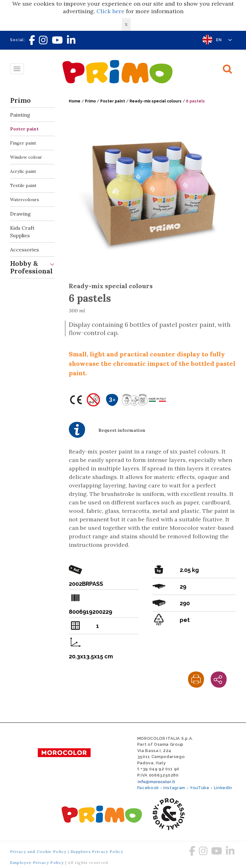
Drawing (33, 214)
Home (75, 101)
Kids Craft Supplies (33, 230)
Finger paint (23, 143)
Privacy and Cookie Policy (38, 852)
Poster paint (24, 129)
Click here (110, 11)
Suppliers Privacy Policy (97, 852)
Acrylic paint (23, 171)
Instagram (174, 788)
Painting (33, 115)
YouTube (200, 788)
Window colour (26, 157)
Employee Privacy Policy (37, 863)
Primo (33, 101)
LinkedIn (223, 788)
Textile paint (23, 185)
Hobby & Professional (33, 266)
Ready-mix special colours (156, 101)
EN (224, 40)
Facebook (148, 788)
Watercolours (25, 200)
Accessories (33, 250)
